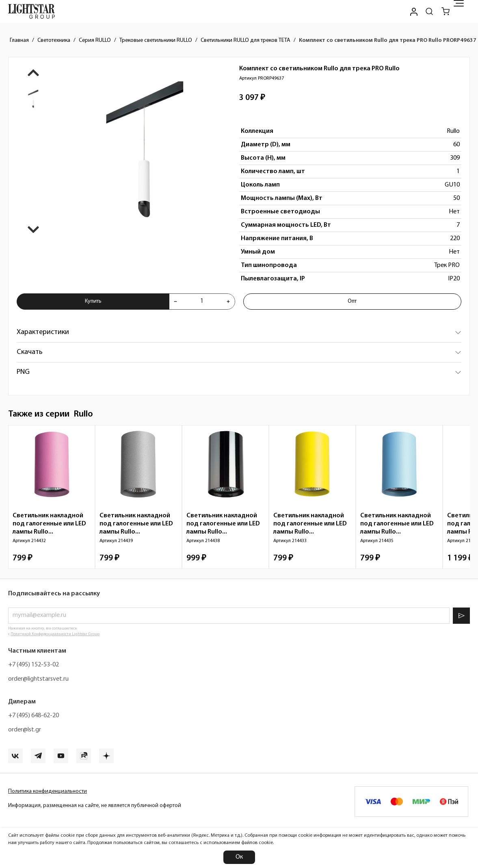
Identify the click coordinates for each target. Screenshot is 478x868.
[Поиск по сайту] (429, 11)
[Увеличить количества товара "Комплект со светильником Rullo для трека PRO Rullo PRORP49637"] (228, 302)
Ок (239, 857)
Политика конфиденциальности (48, 791)
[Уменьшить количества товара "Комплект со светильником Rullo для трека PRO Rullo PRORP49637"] (175, 302)
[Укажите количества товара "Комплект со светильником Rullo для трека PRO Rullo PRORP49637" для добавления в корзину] (202, 302)
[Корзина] (446, 11)
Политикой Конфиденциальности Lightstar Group (55, 634)
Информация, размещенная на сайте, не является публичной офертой (95, 806)
